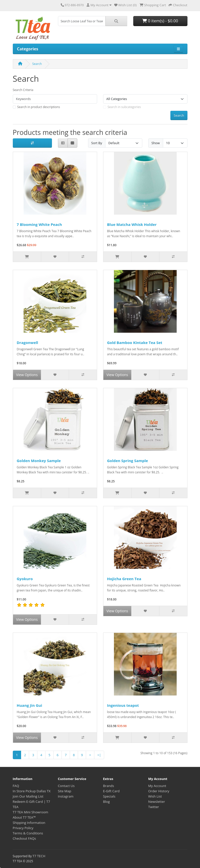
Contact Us (66, 786)
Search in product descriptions (39, 107)
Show (156, 143)
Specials (109, 796)
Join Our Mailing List (28, 796)
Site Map (65, 791)
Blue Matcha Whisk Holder (132, 224)
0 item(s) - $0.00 (160, 21)
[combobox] (82, 21)
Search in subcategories (124, 107)
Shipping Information (29, 823)
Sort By (97, 143)
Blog (107, 802)
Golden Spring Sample (128, 461)
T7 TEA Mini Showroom (31, 812)
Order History (159, 791)
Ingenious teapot (123, 705)
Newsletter (157, 802)
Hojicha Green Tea (124, 579)
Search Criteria (23, 90)
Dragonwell (27, 342)
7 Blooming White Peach (39, 224)
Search (37, 64)
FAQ (16, 786)
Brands (109, 786)
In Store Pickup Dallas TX (32, 791)
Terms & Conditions (28, 833)
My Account (157, 786)
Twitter (154, 807)
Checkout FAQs (24, 838)
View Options (27, 375)
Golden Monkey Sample (39, 461)
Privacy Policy (23, 828)
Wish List (155, 796)
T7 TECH (39, 856)
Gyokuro (25, 579)
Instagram (66, 796)
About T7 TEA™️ (24, 817)
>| (99, 755)
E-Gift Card (111, 791)
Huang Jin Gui (29, 705)
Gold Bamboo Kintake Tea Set (135, 342)
